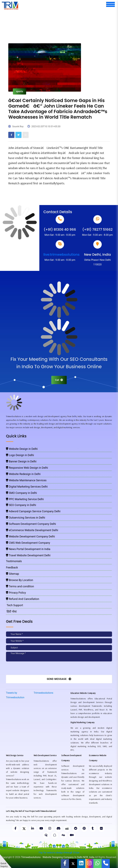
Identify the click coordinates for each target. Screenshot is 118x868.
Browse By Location (20, 580)
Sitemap (13, 574)
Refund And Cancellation (23, 599)
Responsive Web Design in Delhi (27, 468)
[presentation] (27, 669)
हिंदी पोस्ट (11, 611)
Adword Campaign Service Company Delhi (33, 511)
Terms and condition (20, 586)
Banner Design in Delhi (21, 461)
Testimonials (14, 561)
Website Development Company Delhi (30, 536)
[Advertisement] (62, 19)
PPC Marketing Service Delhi (25, 499)
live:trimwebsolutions (61, 255)
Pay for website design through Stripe (59, 853)
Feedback (12, 567)
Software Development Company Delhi (31, 524)
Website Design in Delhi (22, 449)
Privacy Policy (16, 593)
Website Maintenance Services (26, 480)
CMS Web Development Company (28, 543)
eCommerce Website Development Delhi (32, 530)
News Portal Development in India (28, 549)
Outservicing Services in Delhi (26, 518)
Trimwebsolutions (43, 693)
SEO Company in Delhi (21, 505)
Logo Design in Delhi (20, 455)
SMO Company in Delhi (21, 493)
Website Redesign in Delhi (23, 474)
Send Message (59, 679)
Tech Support (15, 605)
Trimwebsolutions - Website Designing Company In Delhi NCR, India (58, 857)
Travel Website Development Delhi (28, 555)
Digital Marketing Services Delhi (27, 487)
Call (59, 380)
